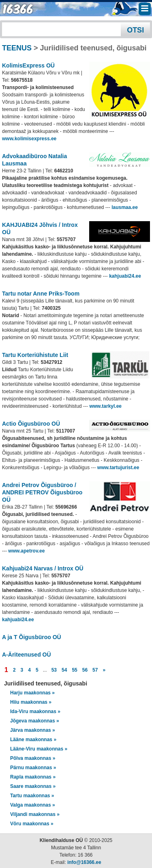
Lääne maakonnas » (33, 740)
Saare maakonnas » (33, 786)
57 (95, 670)
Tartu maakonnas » (32, 796)
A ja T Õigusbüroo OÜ (32, 637)
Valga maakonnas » (33, 805)
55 (74, 670)
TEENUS (17, 48)
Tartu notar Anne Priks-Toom (41, 294)
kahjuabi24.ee (125, 276)
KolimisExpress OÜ (28, 65)
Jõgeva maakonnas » (35, 721)
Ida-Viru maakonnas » (35, 711)
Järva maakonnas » (33, 730)
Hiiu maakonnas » (31, 702)
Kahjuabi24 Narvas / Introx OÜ (43, 568)
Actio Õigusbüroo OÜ (31, 424)
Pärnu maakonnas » (33, 768)
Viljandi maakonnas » (35, 814)
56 (85, 670)
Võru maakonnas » (32, 824)
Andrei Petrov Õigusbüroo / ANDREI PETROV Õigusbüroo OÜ (42, 492)
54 (64, 670)
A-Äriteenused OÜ (27, 655)
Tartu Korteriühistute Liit (35, 355)
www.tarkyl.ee (105, 406)
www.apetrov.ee (26, 551)
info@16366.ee (84, 862)
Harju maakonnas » (32, 693)
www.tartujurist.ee (118, 468)
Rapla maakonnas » (33, 777)
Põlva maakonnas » (33, 758)
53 (54, 670)
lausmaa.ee (125, 207)
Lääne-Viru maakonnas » (39, 749)
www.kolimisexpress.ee (29, 139)
